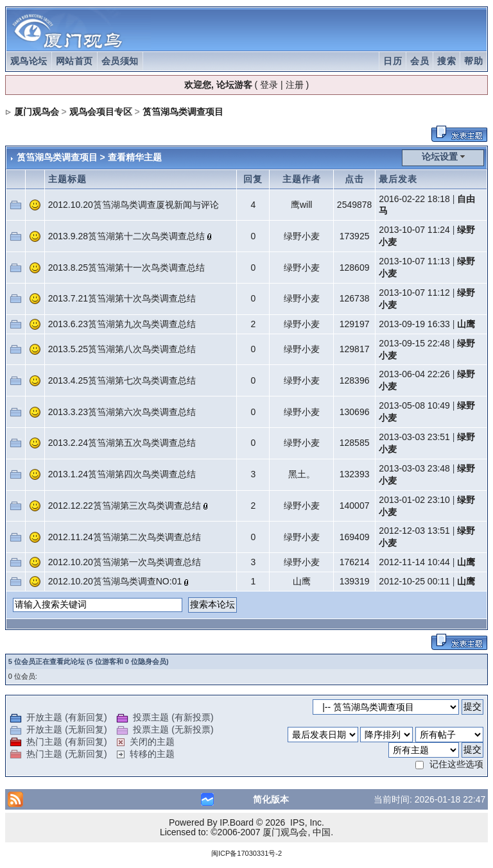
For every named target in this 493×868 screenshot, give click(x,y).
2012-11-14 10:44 (414, 562)
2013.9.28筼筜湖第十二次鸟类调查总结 (126, 236)
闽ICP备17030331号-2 (246, 853)
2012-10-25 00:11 (414, 581)
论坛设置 (440, 157)
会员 (419, 61)
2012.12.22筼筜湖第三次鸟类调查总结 (125, 506)
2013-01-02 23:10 (414, 500)
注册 (295, 85)
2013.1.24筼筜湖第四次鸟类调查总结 (122, 474)
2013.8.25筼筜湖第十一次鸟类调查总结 (126, 268)
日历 (393, 61)
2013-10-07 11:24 (414, 230)
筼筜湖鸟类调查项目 (183, 112)
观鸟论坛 (29, 61)
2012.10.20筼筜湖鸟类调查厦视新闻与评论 (134, 205)
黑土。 (302, 474)
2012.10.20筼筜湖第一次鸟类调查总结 (125, 562)
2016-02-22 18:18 (414, 199)
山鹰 (466, 324)
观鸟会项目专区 (101, 112)
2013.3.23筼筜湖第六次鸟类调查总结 (122, 412)
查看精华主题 (135, 157)
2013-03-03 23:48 (414, 468)
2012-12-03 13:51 (414, 531)
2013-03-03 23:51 (414, 437)
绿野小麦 (302, 236)
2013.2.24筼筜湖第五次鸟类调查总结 (122, 443)
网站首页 (74, 61)
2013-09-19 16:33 (414, 324)
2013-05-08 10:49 (414, 405)
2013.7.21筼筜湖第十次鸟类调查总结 (122, 298)
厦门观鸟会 (37, 112)
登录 (269, 85)
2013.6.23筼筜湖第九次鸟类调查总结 (122, 324)
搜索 (446, 61)
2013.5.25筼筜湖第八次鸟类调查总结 (122, 349)
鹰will (301, 205)
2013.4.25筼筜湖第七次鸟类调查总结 (122, 380)
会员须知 (120, 61)
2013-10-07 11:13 (414, 261)
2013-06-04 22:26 (414, 374)
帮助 (473, 61)
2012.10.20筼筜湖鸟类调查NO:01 (115, 581)
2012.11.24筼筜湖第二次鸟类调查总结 (125, 537)
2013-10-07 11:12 (414, 293)
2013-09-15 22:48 (414, 343)
